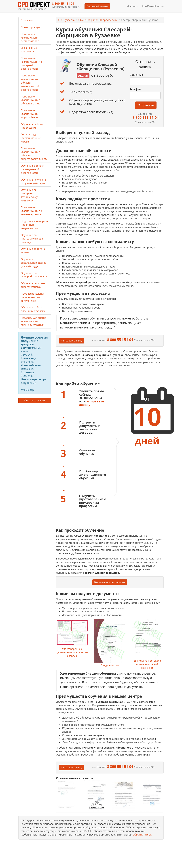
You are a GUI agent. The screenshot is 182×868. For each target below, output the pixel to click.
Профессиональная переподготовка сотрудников (33, 297)
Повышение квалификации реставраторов (30, 38)
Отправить (146, 105)
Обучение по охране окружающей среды (33, 181)
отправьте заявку (92, 403)
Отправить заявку (35, 400)
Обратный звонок (97, 6)
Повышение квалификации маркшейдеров (30, 114)
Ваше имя (136, 75)
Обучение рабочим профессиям (98, 20)
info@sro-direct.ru (153, 6)
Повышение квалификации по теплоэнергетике (31, 211)
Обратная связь (142, 835)
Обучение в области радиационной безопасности (33, 169)
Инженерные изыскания (29, 50)
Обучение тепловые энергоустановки (33, 285)
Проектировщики (31, 27)
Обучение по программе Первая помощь (33, 239)
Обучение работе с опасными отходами (33, 309)
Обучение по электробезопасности (34, 275)
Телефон (135, 89)
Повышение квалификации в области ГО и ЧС (31, 100)
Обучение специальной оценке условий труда (34, 263)
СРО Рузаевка (66, 20)
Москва (132, 6)
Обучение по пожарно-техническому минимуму (29, 195)
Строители (27, 20)
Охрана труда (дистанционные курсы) (31, 138)
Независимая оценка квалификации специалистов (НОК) (34, 321)
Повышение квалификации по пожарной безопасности (31, 64)
